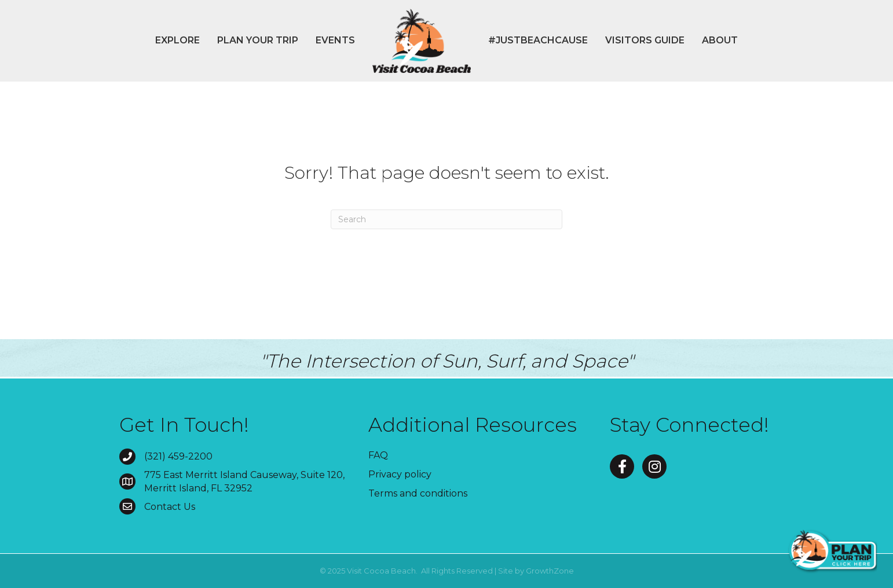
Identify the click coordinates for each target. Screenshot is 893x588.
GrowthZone (550, 571)
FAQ (378, 455)
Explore (177, 40)
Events (335, 40)
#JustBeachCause (538, 40)
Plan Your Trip (258, 40)
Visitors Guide (645, 40)
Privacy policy (400, 474)
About (720, 40)
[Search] (447, 219)
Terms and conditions (418, 493)
